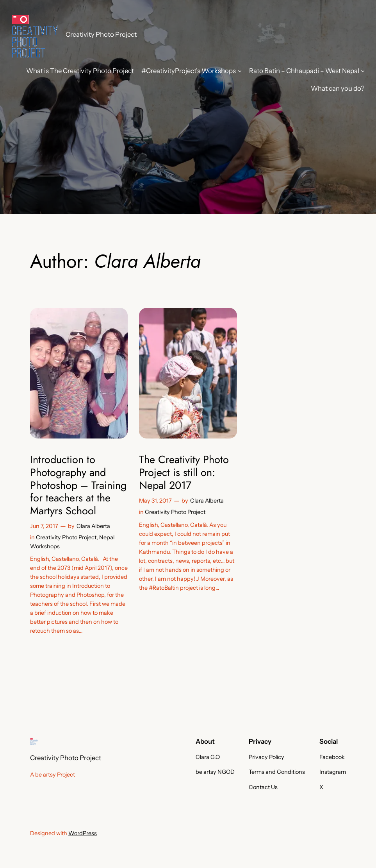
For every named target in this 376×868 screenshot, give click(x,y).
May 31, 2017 (155, 501)
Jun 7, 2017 (44, 526)
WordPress (83, 833)
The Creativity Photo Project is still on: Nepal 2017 (184, 472)
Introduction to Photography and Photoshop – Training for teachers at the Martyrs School (78, 485)
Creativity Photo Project (101, 34)
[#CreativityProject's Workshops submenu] (240, 71)
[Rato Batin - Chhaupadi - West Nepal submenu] (363, 71)
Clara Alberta (93, 526)
